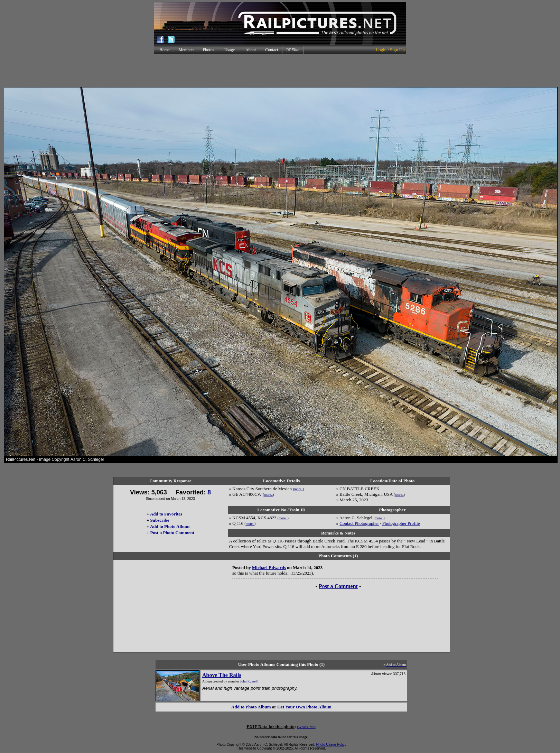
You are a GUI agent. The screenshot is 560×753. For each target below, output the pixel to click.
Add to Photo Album (170, 526)
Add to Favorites (166, 514)
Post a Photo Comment (172, 533)
